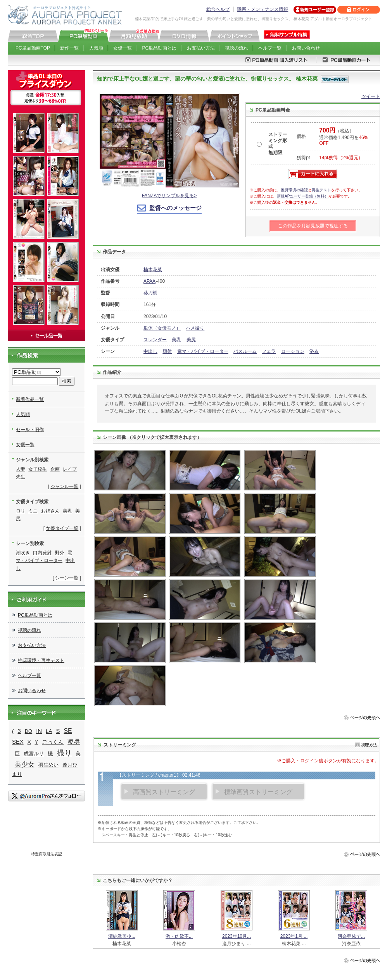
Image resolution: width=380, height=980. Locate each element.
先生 (21, 477)
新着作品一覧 (30, 399)
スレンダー (155, 340)
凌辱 (74, 741)
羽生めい (48, 765)
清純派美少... (122, 936)
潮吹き (23, 553)
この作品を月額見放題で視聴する (313, 226)
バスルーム (245, 351)
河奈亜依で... (351, 936)
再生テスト (321, 190)
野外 (60, 553)
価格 (301, 136)
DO (29, 731)
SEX (18, 742)
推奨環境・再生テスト (41, 660)
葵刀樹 (150, 293)
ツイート (371, 96)
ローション (293, 351)
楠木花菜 (153, 270)
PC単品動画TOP (33, 48)
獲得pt (303, 158)
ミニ (33, 511)
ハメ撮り (195, 328)
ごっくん (53, 742)
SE (68, 731)
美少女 (25, 764)
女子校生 (38, 469)
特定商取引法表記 (47, 854)
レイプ (70, 469)
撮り (64, 753)
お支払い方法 (201, 48)
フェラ (269, 351)
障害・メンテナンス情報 (263, 9)
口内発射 (42, 553)
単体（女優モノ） (162, 328)
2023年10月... (237, 936)
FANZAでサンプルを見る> (169, 196)
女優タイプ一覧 (62, 528)
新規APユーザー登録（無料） (303, 196)
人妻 (21, 469)
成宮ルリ (34, 754)
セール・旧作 (30, 430)
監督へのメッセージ (175, 208)
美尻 (191, 340)
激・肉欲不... (179, 936)
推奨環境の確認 (294, 190)
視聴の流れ (237, 48)
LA (49, 731)
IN (39, 731)
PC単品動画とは (160, 48)
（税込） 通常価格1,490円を (344, 137)
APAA (149, 281)
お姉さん (50, 511)
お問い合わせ (306, 48)
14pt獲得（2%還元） (341, 158)
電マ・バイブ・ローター (203, 351)
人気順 (96, 48)
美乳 (176, 340)
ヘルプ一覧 (270, 48)
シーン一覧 (67, 578)
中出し (150, 351)
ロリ (21, 511)
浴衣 (314, 351)
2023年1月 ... (294, 936)
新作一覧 (69, 48)
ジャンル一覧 (64, 487)
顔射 (167, 351)
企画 (55, 469)
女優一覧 (123, 48)
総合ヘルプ (218, 9)
